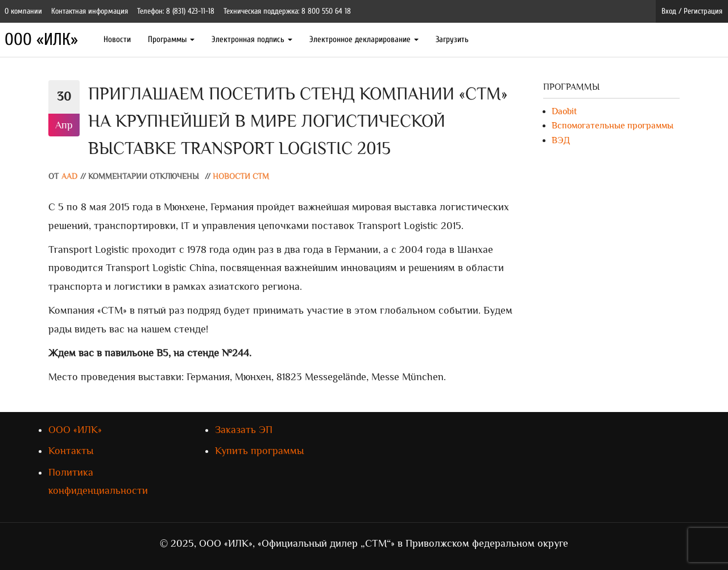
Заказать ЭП (244, 430)
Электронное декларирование (364, 39)
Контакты (71, 451)
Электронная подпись (252, 39)
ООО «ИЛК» (41, 39)
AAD (69, 176)
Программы (171, 39)
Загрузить (452, 39)
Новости (117, 39)
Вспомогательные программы (613, 126)
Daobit (564, 111)
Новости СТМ (241, 176)
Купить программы (259, 451)
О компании (23, 11)
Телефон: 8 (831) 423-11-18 (176, 11)
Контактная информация (90, 11)
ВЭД (561, 140)
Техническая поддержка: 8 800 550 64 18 (287, 11)
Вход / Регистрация (692, 11)
